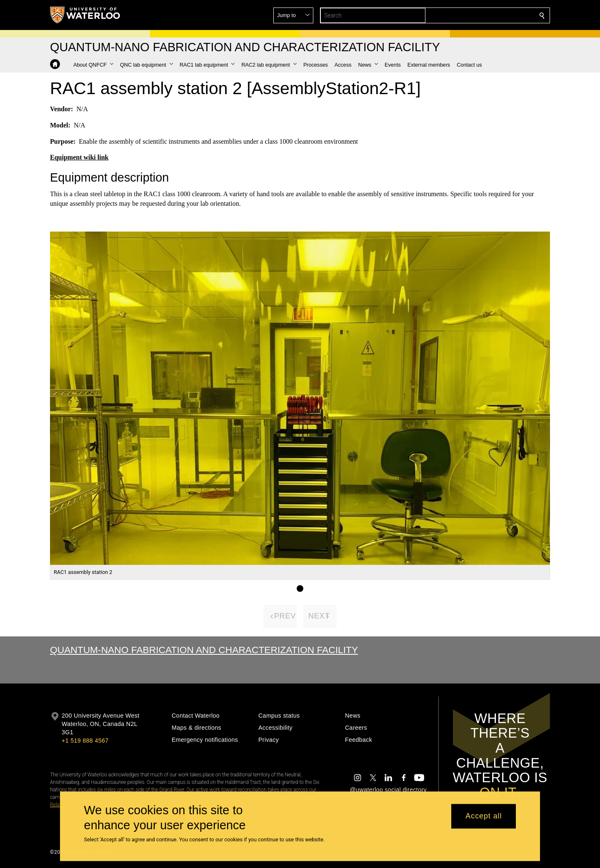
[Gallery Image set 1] (300, 589)
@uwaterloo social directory (388, 790)
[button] (482, 15)
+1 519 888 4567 (85, 741)
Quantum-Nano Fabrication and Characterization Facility (204, 650)
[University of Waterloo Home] (85, 15)
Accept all (484, 816)
